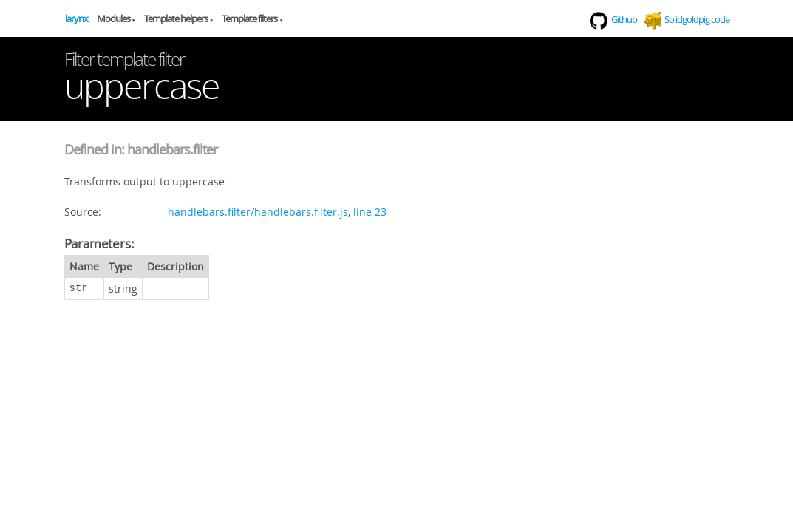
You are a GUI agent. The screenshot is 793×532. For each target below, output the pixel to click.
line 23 (370, 212)
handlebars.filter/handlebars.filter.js (258, 212)
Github (613, 19)
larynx (76, 18)
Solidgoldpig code (697, 19)
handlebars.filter (172, 149)
